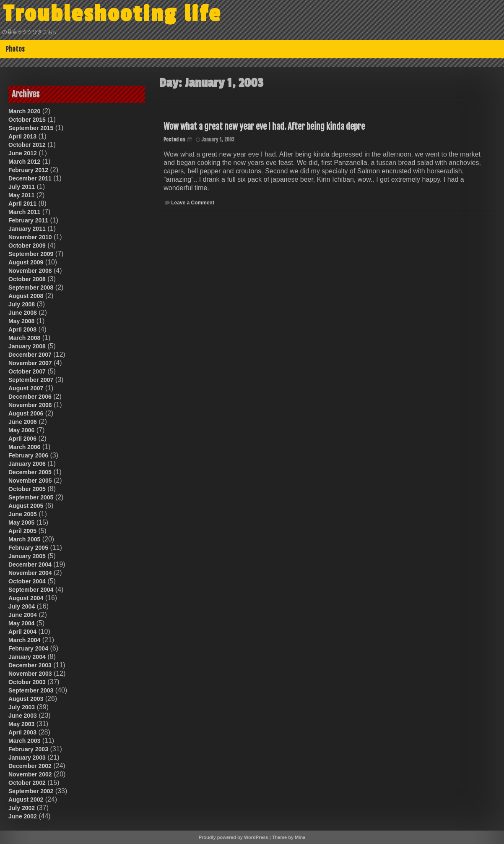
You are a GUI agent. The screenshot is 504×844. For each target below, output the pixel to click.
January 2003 (27, 758)
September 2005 (31, 497)
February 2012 (28, 170)
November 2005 (30, 481)
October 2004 (27, 581)
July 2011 (22, 187)
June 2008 (23, 313)
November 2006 (30, 405)
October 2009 (27, 246)
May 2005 (21, 523)
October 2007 (27, 371)
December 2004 (30, 564)
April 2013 (22, 136)
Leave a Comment (193, 203)
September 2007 (31, 380)
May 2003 (21, 724)
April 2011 (22, 204)
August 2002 (26, 800)
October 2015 (27, 120)
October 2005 (27, 489)
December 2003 (30, 665)
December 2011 (30, 178)
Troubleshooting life (114, 14)
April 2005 (22, 531)
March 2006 (24, 447)
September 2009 (31, 254)
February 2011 (28, 220)
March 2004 (24, 640)
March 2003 (24, 741)
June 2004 (23, 615)
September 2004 (31, 590)
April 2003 (22, 732)
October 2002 (27, 783)
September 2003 (31, 690)
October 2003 (27, 682)
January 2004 (27, 657)
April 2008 (22, 329)
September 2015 (31, 128)
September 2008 (31, 287)
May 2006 (21, 430)
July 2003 (22, 707)
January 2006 (27, 464)
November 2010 (30, 237)
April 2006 (22, 439)
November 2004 (30, 573)
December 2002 (30, 766)
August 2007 (26, 388)
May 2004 (21, 623)
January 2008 (27, 346)
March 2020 (24, 111)
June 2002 (23, 816)
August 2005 (26, 506)
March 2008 (24, 338)
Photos (15, 49)
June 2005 (23, 514)
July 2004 (22, 606)
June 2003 (23, 716)
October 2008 (27, 279)
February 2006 (28, 455)
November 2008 (30, 271)
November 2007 (30, 363)
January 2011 (27, 229)
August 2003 (26, 699)
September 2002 (31, 791)
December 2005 (30, 472)
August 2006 (26, 413)
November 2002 (30, 774)
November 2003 (30, 674)
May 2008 (21, 321)
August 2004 (26, 598)
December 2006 (30, 397)
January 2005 (27, 556)
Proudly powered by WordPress (234, 837)
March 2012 (24, 162)
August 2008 (26, 296)
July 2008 (22, 304)
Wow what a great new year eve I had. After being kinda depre (264, 127)
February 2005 (28, 548)
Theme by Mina (289, 837)
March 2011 (24, 212)
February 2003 (28, 749)
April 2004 (22, 632)
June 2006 (23, 422)
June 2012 (23, 153)
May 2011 (21, 195)
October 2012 (27, 145)
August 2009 (26, 262)
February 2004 (28, 648)
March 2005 (24, 539)
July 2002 (22, 808)
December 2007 (30, 355)
